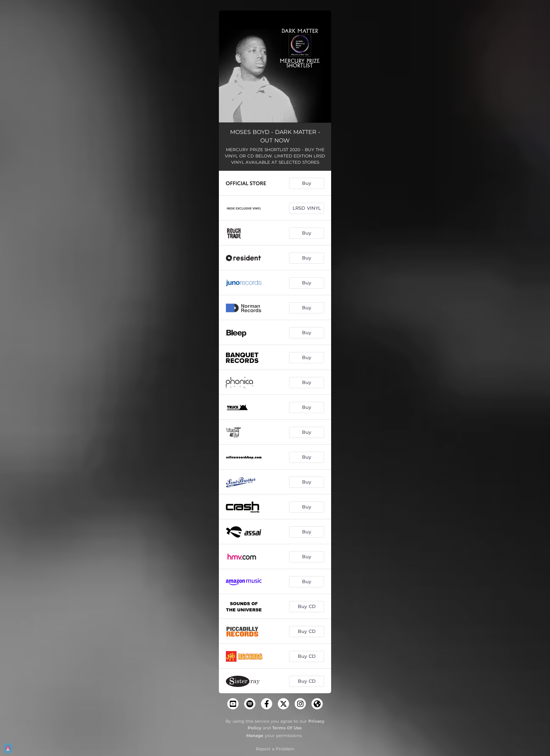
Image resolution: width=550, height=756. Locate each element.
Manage (255, 735)
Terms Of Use (287, 728)
